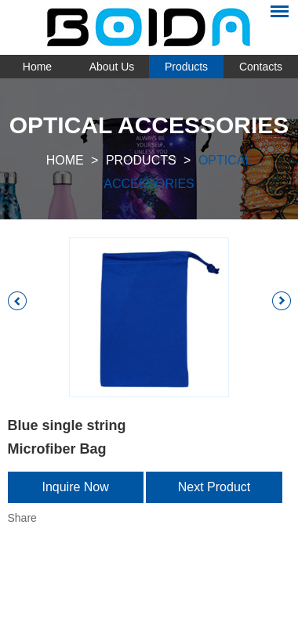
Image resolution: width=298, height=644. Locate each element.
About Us (112, 67)
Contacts (261, 67)
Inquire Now (75, 487)
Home (37, 67)
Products (186, 67)
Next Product (214, 487)
